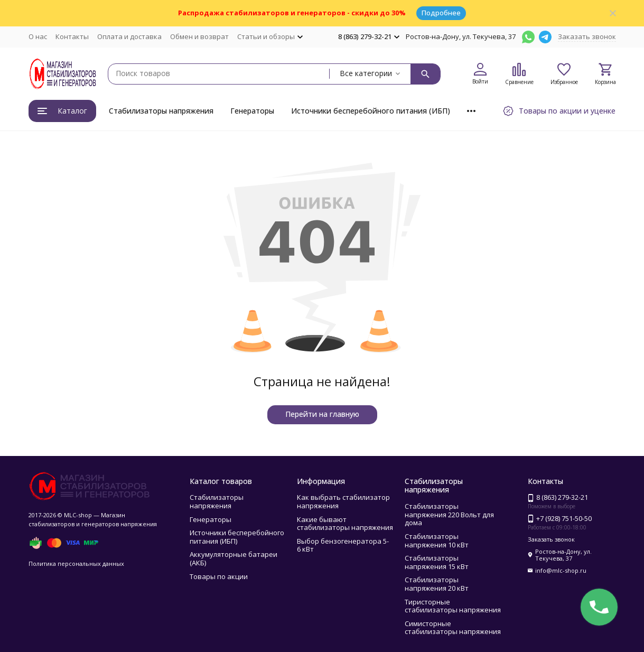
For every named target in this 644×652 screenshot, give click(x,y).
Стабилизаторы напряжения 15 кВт (437, 562)
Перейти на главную (322, 414)
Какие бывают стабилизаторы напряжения (345, 524)
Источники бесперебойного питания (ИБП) (371, 111)
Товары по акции (219, 576)
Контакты (72, 36)
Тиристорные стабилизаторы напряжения (453, 606)
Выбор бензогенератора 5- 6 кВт (343, 545)
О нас (38, 36)
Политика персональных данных (76, 563)
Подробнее (441, 13)
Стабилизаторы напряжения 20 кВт (437, 584)
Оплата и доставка (129, 36)
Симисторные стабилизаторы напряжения (453, 628)
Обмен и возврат (199, 36)
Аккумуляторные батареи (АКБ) (234, 558)
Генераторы (252, 111)
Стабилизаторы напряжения (161, 111)
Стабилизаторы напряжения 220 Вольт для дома (449, 514)
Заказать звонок (587, 36)
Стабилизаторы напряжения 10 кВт (437, 541)
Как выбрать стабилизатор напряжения (343, 501)
